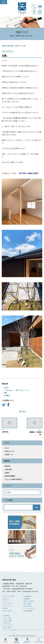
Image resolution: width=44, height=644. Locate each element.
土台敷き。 (7, 395)
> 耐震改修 (26, 599)
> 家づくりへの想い (8, 596)
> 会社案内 (6, 616)
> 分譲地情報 (27, 596)
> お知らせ (6, 599)
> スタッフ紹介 (7, 618)
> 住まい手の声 (7, 611)
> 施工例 (5, 608)
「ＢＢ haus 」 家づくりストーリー (16, 390)
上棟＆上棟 (8, 469)
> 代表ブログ (6, 623)
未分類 (7, 454)
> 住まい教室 (27, 604)
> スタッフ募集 (7, 620)
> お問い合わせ (7, 628)
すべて (7, 448)
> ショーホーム (7, 606)
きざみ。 (7, 388)
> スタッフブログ (8, 625)
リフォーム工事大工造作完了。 (14, 479)
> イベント (6, 601)
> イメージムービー (29, 608)
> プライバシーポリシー (10, 630)
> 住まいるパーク (8, 604)
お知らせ (8, 451)
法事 (5, 393)
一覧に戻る (22, 412)
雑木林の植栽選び (10, 476)
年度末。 (8, 473)
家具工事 (8, 466)
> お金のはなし (28, 606)
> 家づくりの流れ (28, 601)
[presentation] (29, 633)
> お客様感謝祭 (28, 611)
